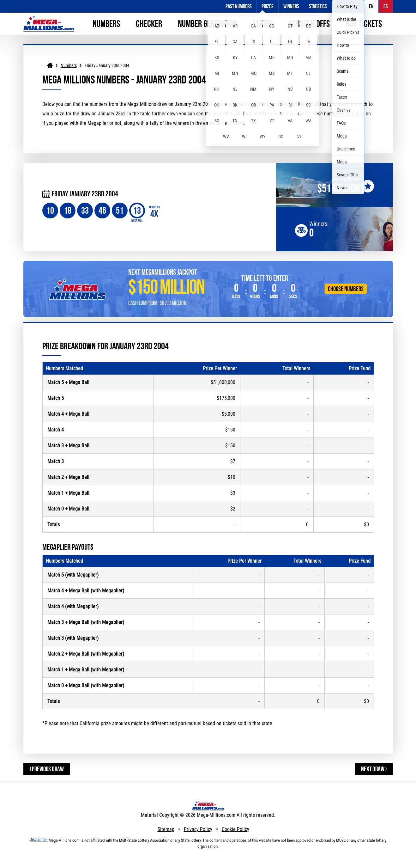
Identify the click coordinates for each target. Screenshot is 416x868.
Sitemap (166, 829)
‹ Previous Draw (47, 769)
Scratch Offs (309, 24)
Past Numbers (239, 6)
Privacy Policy (198, 829)
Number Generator (207, 24)
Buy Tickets (364, 24)
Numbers (106, 24)
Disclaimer (38, 839)
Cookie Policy (235, 829)
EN (371, 6)
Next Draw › (374, 769)
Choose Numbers (346, 289)
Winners (291, 6)
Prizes (268, 6)
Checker (149, 24)
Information (348, 6)
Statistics (318, 6)
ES (386, 6)
